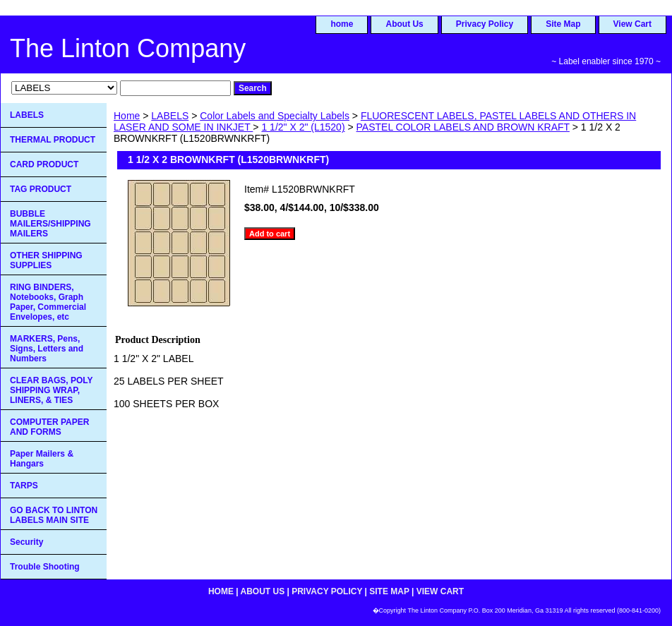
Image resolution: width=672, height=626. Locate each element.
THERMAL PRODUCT (53, 140)
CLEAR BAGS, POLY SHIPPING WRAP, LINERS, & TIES (52, 390)
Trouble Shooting (45, 567)
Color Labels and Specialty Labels (275, 116)
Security (26, 542)
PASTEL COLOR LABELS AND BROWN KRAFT (463, 127)
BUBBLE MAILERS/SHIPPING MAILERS (50, 224)
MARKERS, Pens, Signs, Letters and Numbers (47, 349)
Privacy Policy (485, 24)
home (342, 24)
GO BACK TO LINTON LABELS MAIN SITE (54, 515)
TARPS (24, 486)
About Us (404, 24)
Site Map (563, 24)
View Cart (632, 24)
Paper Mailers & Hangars (42, 459)
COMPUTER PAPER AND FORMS (49, 427)
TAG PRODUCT (41, 189)
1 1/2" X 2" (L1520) (303, 127)
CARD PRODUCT (44, 164)
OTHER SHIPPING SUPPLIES (46, 260)
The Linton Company (128, 48)
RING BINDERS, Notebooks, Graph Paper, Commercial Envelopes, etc (48, 302)
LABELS (170, 116)
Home (127, 116)
